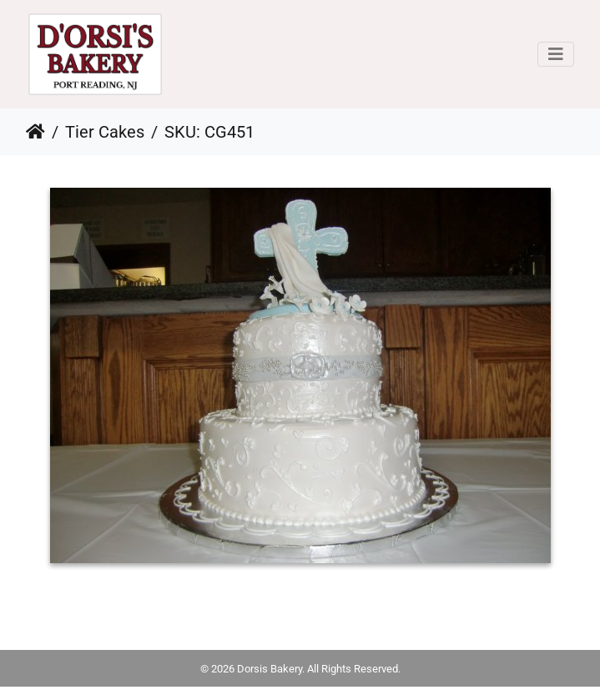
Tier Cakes (105, 132)
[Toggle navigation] (556, 54)
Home (35, 132)
